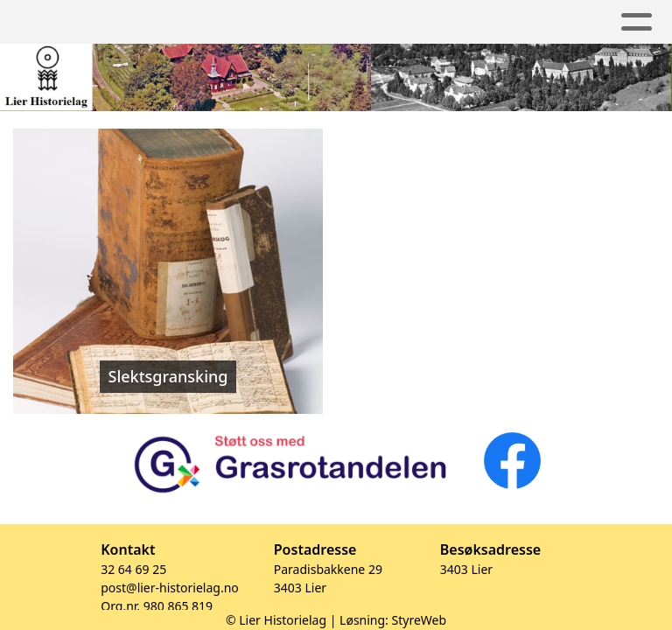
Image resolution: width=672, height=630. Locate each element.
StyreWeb (420, 620)
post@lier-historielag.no (170, 588)
